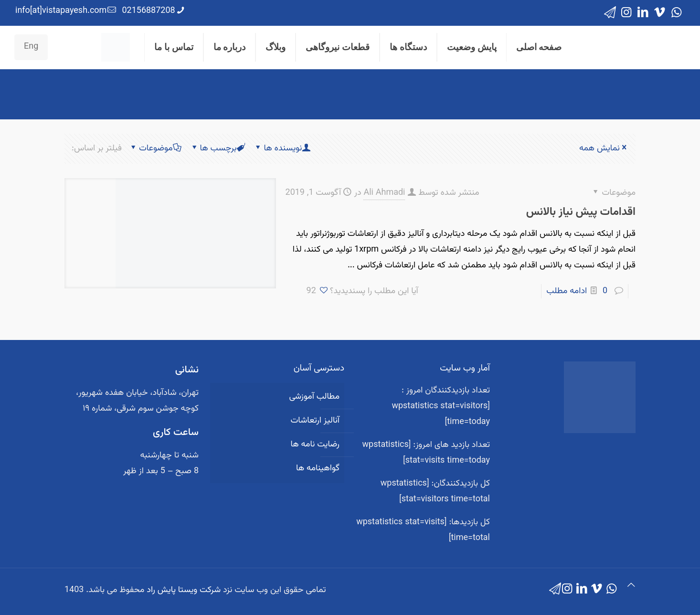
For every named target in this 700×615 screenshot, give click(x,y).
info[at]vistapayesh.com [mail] (61, 11)
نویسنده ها (282, 148)
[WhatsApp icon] (676, 13)
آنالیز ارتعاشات (315, 421)
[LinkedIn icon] (643, 13)
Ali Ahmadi (384, 193)
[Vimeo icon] (660, 13)
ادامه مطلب (567, 291)
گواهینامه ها (318, 468)
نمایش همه (604, 148)
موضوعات (155, 148)
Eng (31, 47)
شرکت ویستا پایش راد (184, 590)
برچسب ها (218, 148)
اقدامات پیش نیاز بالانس (581, 212)
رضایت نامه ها (315, 445)
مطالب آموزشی (314, 397)
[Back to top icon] (631, 586)
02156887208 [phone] (148, 11)
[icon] (610, 13)
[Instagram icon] (626, 13)
